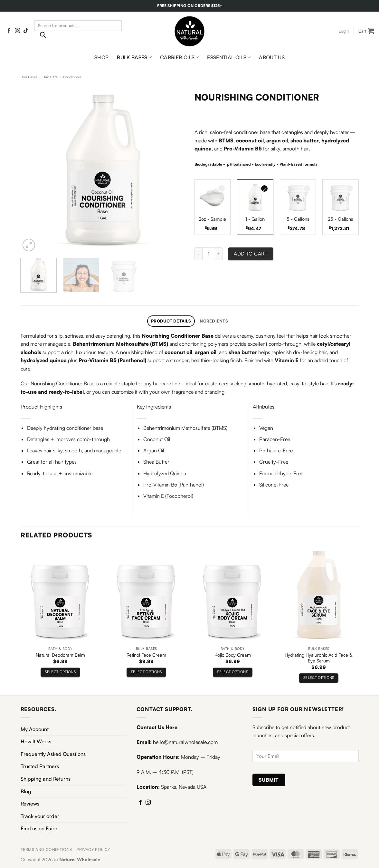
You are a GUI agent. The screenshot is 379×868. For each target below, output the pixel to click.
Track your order (40, 816)
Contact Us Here (157, 727)
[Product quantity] (209, 254)
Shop (101, 57)
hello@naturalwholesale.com (185, 742)
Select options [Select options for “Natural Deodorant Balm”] (60, 672)
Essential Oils (229, 57)
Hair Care (50, 77)
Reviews (30, 804)
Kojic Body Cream (233, 655)
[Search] (43, 36)
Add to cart (251, 254)
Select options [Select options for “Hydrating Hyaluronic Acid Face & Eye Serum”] (319, 677)
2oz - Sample (212, 219)
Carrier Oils (179, 57)
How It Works (36, 741)
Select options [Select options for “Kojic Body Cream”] (232, 672)
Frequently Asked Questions (53, 754)
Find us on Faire (39, 828)
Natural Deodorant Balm (60, 655)
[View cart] (366, 31)
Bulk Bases (134, 57)
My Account (35, 729)
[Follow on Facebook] (9, 31)
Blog (26, 791)
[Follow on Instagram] (17, 31)
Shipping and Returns (46, 779)
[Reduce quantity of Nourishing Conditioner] (198, 254)
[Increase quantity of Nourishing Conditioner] (219, 254)
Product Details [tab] (171, 321)
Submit (269, 780)
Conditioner (72, 77)
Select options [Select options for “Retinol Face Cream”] (147, 672)
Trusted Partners (40, 766)
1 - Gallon (255, 219)
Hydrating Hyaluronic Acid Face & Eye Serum (319, 658)
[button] (344, 31)
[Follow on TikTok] (26, 31)
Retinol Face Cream (146, 655)
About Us (272, 57)
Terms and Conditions (46, 849)
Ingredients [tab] (213, 321)
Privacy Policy (93, 849)
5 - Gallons (298, 219)
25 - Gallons (340, 219)
